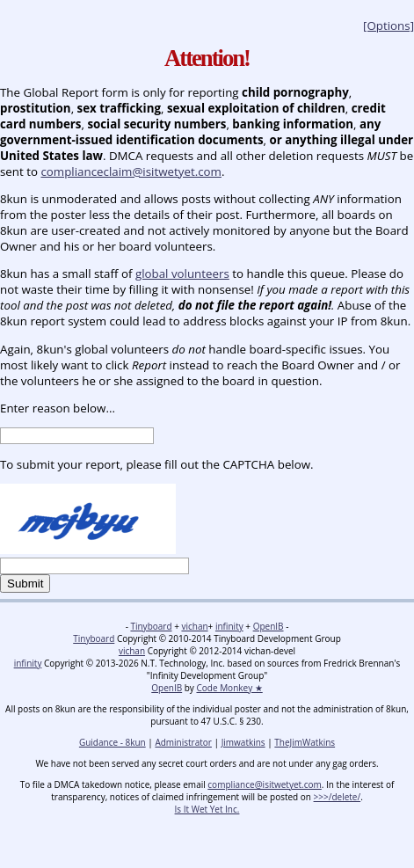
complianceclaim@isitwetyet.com (131, 171)
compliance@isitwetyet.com (264, 784)
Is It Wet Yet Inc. (207, 809)
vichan (194, 626)
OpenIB (269, 626)
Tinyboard (151, 626)
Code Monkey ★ (229, 688)
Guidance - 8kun (113, 742)
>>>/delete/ (338, 797)
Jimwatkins (243, 742)
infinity (229, 626)
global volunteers (182, 274)
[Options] (389, 26)
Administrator (183, 742)
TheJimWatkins (305, 742)
